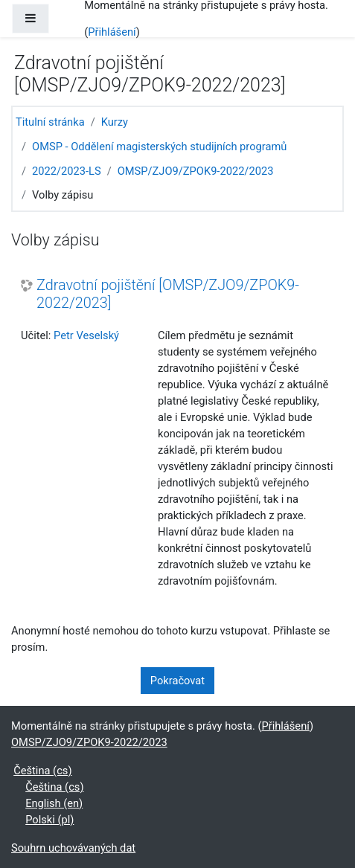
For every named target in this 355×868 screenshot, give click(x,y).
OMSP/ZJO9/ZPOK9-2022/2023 (196, 171)
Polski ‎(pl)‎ (49, 820)
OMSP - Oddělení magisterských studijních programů (159, 147)
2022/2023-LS (67, 171)
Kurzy (115, 122)
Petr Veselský (86, 335)
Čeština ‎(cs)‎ (42, 771)
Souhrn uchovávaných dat (73, 848)
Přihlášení (112, 32)
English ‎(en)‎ (54, 803)
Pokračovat (177, 681)
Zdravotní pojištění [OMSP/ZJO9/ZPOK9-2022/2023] (168, 294)
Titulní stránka (50, 122)
